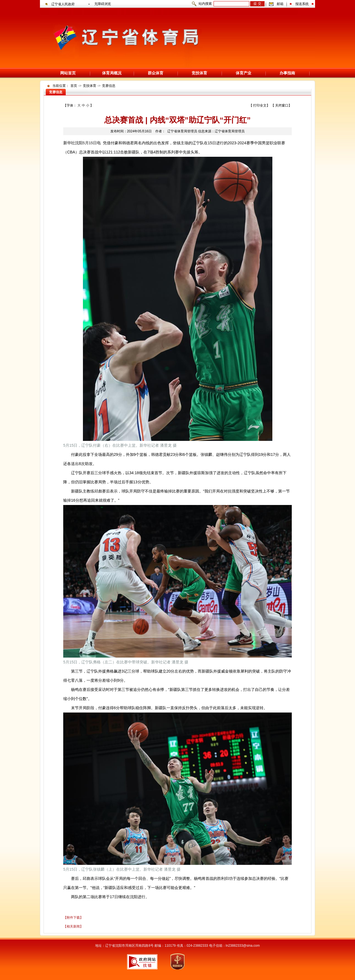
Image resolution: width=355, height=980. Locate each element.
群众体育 (156, 73)
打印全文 (260, 105)
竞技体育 (199, 73)
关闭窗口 (282, 105)
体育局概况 (112, 73)
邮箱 (280, 4)
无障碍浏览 (103, 4)
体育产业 (244, 73)
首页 (74, 86)
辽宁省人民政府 (63, 4)
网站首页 (68, 73)
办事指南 (287, 73)
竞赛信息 (109, 86)
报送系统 (302, 4)
